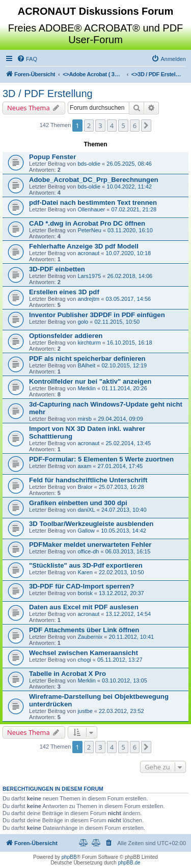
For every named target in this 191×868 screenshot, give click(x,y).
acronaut (88, 253)
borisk (85, 593)
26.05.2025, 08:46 (129, 164)
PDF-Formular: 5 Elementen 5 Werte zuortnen (101, 459)
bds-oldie (89, 164)
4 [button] (112, 126)
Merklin (86, 388)
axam (84, 466)
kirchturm (89, 343)
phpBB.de (129, 863)
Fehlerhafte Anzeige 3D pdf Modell (84, 246)
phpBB (69, 857)
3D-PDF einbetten (57, 269)
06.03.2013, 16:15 (128, 551)
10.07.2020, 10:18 (128, 253)
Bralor (85, 487)
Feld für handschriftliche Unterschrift (88, 480)
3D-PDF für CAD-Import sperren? (82, 586)
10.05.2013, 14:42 (124, 531)
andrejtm (88, 299)
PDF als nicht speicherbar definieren (87, 359)
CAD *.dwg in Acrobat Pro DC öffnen (87, 223)
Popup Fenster (52, 157)
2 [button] (89, 126)
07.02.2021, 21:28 (134, 209)
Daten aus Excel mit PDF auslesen (84, 607)
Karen (85, 572)
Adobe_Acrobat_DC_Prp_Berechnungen (94, 180)
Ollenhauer (91, 209)
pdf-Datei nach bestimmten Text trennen (93, 203)
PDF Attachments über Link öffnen (84, 630)
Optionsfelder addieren (66, 336)
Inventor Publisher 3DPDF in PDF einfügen (97, 315)
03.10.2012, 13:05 (125, 680)
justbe (85, 711)
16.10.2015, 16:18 (130, 343)
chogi (84, 660)
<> (93, 74)
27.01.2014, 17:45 (120, 466)
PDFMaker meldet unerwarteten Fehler (90, 545)
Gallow (86, 531)
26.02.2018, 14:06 (130, 276)
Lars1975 (89, 276)
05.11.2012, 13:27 (120, 660)
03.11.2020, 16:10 (130, 230)
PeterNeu (89, 230)
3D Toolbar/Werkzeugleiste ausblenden (91, 524)
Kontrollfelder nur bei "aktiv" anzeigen (90, 381)
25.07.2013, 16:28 (121, 487)
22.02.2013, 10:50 (121, 572)
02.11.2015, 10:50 (117, 322)
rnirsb (85, 419)
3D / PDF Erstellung (48, 94)
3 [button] (100, 126)
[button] (146, 126)
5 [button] (123, 126)
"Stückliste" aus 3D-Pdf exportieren (86, 565)
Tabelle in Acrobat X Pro (67, 674)
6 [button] (135, 126)
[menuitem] (27, 59)
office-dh (88, 551)
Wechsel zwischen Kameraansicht (84, 653)
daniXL (86, 510)
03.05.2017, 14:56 (128, 299)
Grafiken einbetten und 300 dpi (78, 503)
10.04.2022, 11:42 (129, 187)
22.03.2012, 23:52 (121, 711)
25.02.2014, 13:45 (128, 443)
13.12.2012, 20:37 (121, 593)
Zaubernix (90, 637)
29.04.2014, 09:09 (120, 419)
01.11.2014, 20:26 (125, 388)
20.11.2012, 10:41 (132, 637)
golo (83, 322)
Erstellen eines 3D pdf (64, 292)
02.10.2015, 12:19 (124, 365)
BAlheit (86, 365)
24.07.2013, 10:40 (124, 510)
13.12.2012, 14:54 (128, 614)
